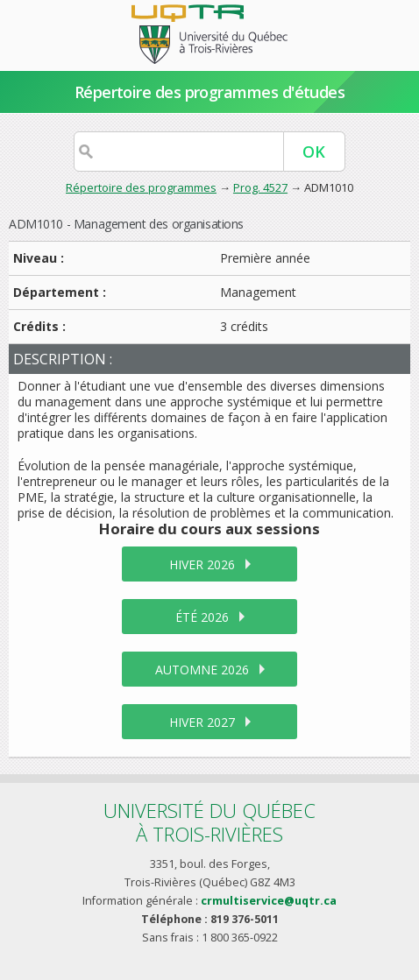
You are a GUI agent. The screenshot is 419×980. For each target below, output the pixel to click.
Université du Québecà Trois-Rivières (209, 822)
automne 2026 (202, 670)
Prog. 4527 (260, 187)
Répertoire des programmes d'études (210, 92)
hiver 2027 (202, 722)
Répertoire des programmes (141, 187)
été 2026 (202, 617)
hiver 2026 (202, 564)
